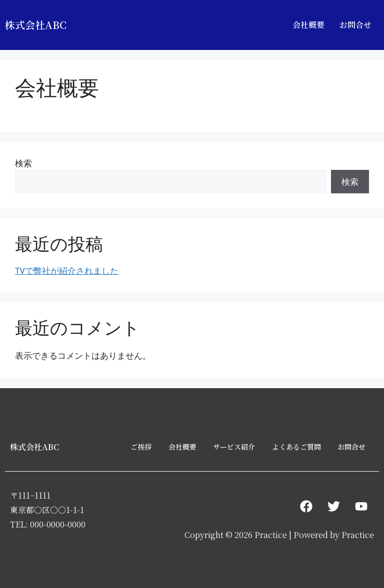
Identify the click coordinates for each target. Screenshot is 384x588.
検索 (23, 163)
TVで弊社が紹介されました (67, 271)
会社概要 (308, 25)
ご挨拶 (141, 447)
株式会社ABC (36, 25)
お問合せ (355, 25)
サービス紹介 (234, 447)
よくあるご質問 (296, 447)
